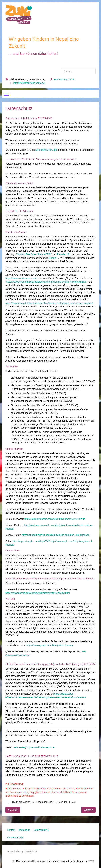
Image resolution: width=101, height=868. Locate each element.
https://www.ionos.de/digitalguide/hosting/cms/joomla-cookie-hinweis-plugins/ (46, 282)
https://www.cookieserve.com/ (21, 278)
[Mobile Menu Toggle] (6, 94)
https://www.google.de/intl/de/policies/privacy (50, 645)
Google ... (54, 258)
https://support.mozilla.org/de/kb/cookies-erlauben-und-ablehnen (56, 535)
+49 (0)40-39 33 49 (64, 79)
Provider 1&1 (64, 254)
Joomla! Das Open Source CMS (34, 254)
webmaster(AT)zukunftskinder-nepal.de (34, 747)
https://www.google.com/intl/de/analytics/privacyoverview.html (38, 593)
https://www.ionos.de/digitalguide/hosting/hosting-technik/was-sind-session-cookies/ (49, 303)
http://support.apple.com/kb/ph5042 (31, 541)
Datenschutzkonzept (46, 150)
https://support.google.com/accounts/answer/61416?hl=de (55, 519)
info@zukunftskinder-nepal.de (29, 83)
